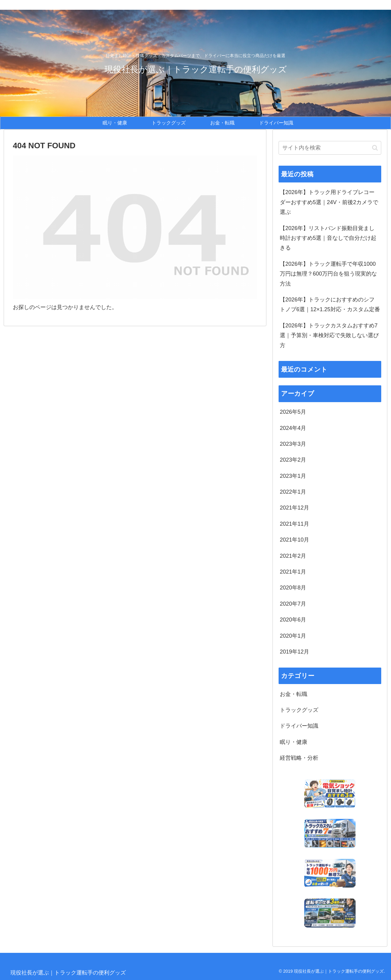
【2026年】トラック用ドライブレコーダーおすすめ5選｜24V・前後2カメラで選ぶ (329, 202)
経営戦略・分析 (299, 758)
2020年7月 (293, 604)
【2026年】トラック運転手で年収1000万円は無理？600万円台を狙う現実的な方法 (328, 274)
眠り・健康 (294, 742)
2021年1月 (293, 572)
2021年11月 (294, 524)
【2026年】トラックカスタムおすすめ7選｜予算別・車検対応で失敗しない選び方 (329, 335)
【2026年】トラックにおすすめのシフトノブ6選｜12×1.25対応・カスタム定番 (330, 304)
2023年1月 (293, 476)
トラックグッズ (299, 710)
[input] (330, 148)
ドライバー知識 (299, 726)
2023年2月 (293, 460)
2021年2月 (293, 556)
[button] (375, 148)
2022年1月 (293, 492)
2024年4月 (293, 428)
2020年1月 (293, 636)
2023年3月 (293, 444)
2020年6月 (293, 620)
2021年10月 (294, 540)
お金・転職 (294, 694)
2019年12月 (294, 652)
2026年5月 (293, 412)
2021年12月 (294, 508)
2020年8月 (293, 588)
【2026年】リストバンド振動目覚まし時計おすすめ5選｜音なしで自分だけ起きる (328, 238)
